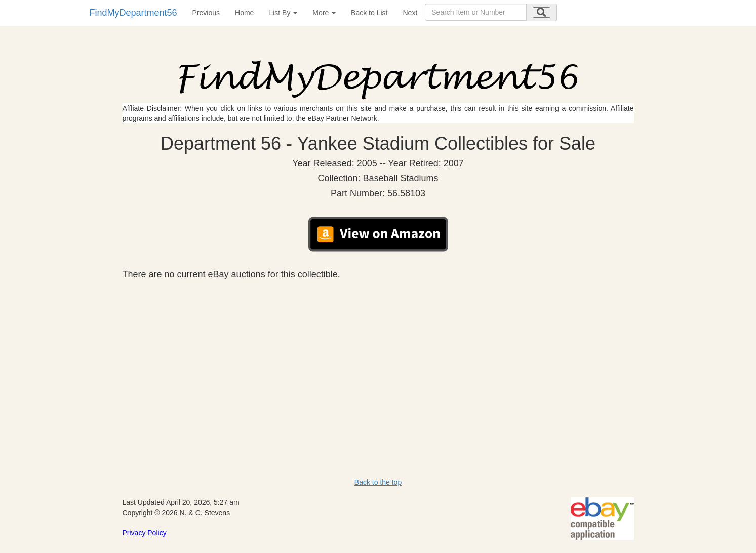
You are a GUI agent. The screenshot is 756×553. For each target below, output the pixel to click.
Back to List (369, 13)
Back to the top (378, 482)
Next (410, 13)
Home (244, 13)
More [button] (324, 13)
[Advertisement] (378, 356)
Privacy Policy (145, 533)
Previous (206, 13)
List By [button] (283, 13)
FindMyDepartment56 (133, 13)
